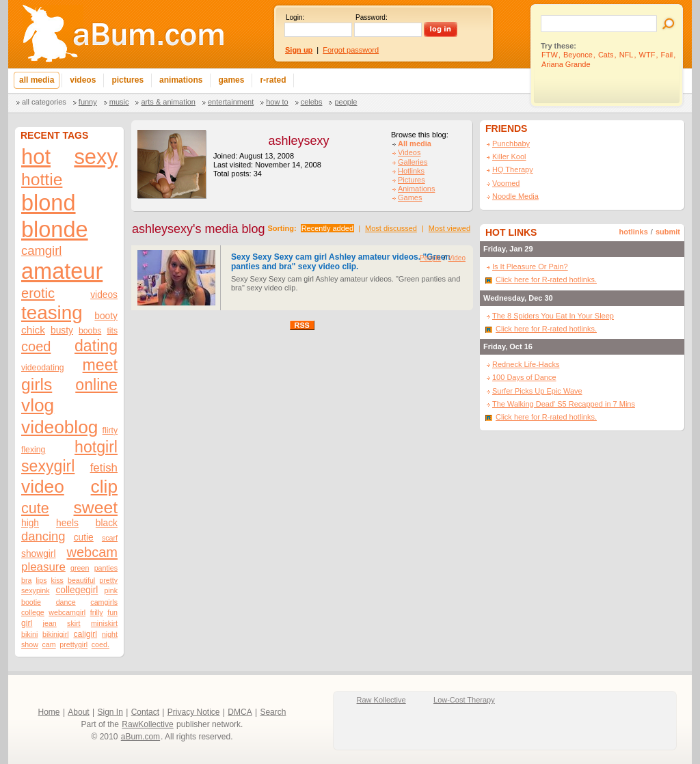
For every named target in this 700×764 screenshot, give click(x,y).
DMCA (240, 712)
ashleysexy (298, 141)
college (33, 612)
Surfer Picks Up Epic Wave (537, 391)
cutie (84, 537)
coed (36, 346)
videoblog (59, 427)
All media (415, 144)
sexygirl (48, 466)
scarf (110, 538)
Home (49, 712)
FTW (550, 55)
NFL (627, 55)
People (346, 102)
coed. (100, 644)
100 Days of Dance (524, 377)
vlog (38, 405)
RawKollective (147, 724)
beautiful (81, 580)
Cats (606, 55)
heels (67, 523)
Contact (145, 712)
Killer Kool (509, 156)
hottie (42, 179)
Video (457, 258)
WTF (647, 55)
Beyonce (578, 55)
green (80, 568)
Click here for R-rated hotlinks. (546, 279)
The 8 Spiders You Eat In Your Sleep (553, 316)
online (96, 385)
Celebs (312, 102)
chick (33, 330)
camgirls (104, 602)
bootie (31, 602)
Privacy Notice (194, 712)
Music (119, 102)
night (110, 634)
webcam (92, 552)
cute (35, 508)
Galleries (413, 162)
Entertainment (231, 102)
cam (49, 644)
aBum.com (140, 737)
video (43, 487)
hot (36, 157)
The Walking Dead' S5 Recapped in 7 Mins (564, 404)
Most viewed (449, 228)
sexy (96, 157)
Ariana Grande (566, 64)
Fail (667, 55)
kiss (57, 580)
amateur (62, 271)
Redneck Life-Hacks (526, 364)
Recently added (327, 228)
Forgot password (351, 50)
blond (49, 203)
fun (112, 612)
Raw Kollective (381, 700)
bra (26, 580)
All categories (44, 102)
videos (104, 295)
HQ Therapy (513, 169)
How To (277, 102)
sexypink (35, 590)
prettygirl (73, 644)
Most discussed (391, 228)
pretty (108, 580)
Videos (409, 152)
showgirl (39, 554)
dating (96, 346)
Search (273, 712)
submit (668, 232)
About (78, 712)
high (30, 523)
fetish (104, 468)
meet (100, 365)
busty (62, 330)
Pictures (412, 180)
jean (50, 623)
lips (41, 580)
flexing (33, 450)
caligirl (85, 634)
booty (106, 316)
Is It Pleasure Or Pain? (530, 267)
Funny (88, 102)
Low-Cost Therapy (464, 700)
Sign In (110, 712)
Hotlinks (411, 171)
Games (410, 197)
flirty (110, 431)
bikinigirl (56, 634)
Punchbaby (511, 144)
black (107, 523)
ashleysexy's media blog (199, 229)
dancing (43, 536)
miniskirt (104, 623)
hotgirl (96, 447)
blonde (55, 230)
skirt (74, 623)
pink (111, 590)
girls (37, 384)
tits (112, 331)
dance (66, 602)
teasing (52, 313)
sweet (96, 507)
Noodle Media (515, 196)
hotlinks (634, 232)
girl (27, 623)
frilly (97, 612)
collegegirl (77, 590)
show (30, 644)
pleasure (43, 567)
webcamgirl (67, 612)
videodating (43, 368)
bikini (29, 634)
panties (106, 568)
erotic (38, 293)
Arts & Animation (168, 102)
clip (104, 487)
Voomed (506, 183)
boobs (90, 331)
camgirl (41, 250)
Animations (416, 189)
